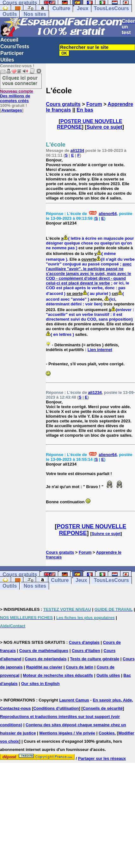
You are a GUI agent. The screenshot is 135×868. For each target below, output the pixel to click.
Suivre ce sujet (104, 127)
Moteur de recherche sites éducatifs (58, 675)
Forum (94, 104)
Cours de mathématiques (44, 651)
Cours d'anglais (84, 642)
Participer (12, 53)
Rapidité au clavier (44, 667)
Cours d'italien (86, 651)
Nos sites (35, 14)
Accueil (9, 40)
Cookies (107, 733)
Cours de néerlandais (46, 659)
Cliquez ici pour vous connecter (20, 80)
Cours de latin (80, 667)
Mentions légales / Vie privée (67, 733)
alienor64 (108, 214)
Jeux (83, 8)
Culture (61, 8)
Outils (10, 14)
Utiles (7, 60)
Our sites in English (40, 684)
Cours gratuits (63, 104)
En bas (85, 110)
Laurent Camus (74, 700)
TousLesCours (111, 8)
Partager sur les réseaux (102, 758)
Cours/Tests (15, 46)
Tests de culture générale (95, 659)
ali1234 (77, 150)
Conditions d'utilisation (56, 708)
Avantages (12, 110)
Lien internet (100, 350)
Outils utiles (108, 675)
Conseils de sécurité (103, 708)
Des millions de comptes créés (17, 96)
